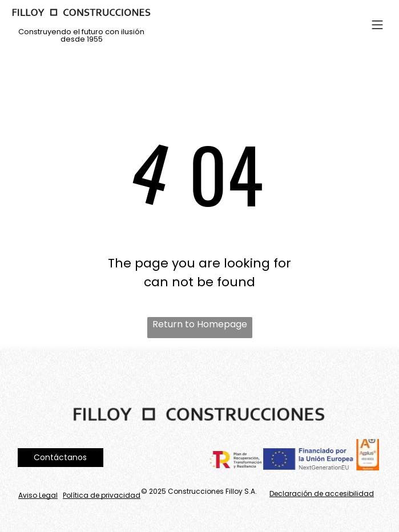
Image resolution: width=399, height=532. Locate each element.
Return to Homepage (200, 324)
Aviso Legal (38, 495)
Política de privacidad (102, 495)
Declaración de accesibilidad (322, 494)
